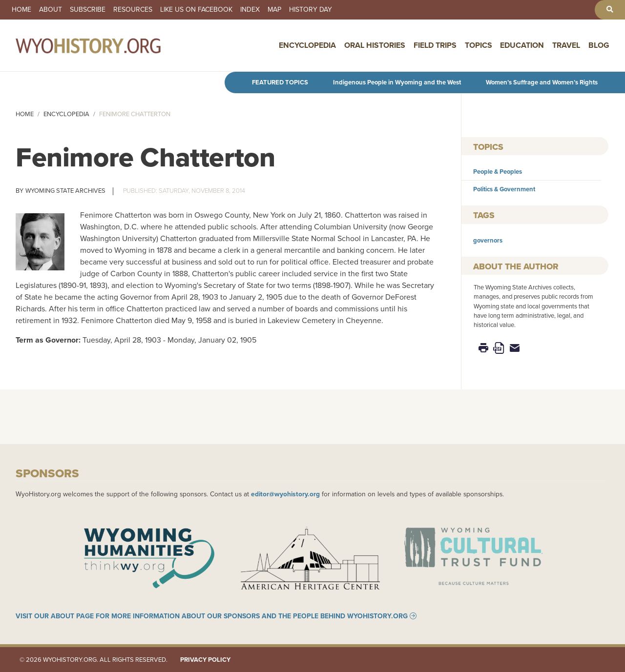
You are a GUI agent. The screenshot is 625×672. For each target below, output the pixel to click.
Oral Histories (375, 45)
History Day (311, 10)
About (51, 10)
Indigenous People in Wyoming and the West (397, 82)
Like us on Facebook (196, 10)
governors (488, 240)
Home (21, 10)
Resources (133, 10)
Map (274, 10)
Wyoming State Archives (65, 191)
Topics (479, 45)
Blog (599, 45)
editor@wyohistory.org (285, 494)
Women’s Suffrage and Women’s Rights (542, 82)
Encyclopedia (307, 45)
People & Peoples (498, 172)
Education (522, 45)
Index (250, 10)
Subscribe (88, 10)
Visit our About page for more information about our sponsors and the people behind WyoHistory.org (212, 616)
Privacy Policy (205, 660)
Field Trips (435, 45)
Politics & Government (504, 189)
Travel (566, 45)
